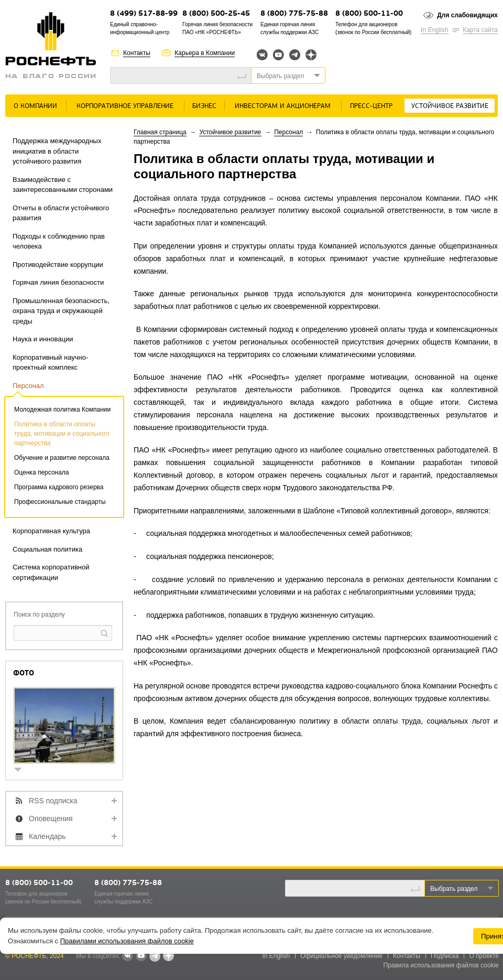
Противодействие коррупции (58, 265)
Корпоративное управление (125, 106)
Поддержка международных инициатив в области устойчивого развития (57, 151)
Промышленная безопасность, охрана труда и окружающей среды (61, 311)
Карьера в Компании (205, 53)
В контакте (127, 956)
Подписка (445, 956)
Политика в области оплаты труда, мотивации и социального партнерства (62, 434)
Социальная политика (47, 549)
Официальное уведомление (341, 956)
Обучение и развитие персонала (62, 458)
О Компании (35, 106)
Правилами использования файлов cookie (127, 941)
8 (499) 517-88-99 (144, 14)
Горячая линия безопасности (58, 282)
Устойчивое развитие (450, 106)
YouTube (278, 55)
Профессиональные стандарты (60, 502)
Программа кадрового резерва (59, 487)
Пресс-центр (371, 106)
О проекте (484, 956)
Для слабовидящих (467, 15)
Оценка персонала (42, 472)
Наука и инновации (43, 339)
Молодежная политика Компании (62, 410)
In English (435, 30)
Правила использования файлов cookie (441, 965)
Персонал (28, 386)
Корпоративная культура (51, 531)
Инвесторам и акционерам (283, 106)
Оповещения (51, 819)
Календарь (47, 836)
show (22, 771)
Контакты (137, 53)
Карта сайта (480, 30)
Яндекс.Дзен (311, 55)
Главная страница (160, 132)
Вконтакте (262, 55)
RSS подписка (53, 801)
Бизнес (204, 106)
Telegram (295, 55)
